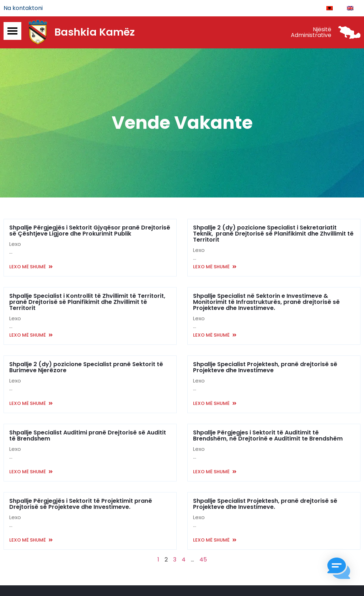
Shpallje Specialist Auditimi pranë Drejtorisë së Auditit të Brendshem (88, 436)
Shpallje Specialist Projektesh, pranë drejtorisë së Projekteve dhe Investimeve (265, 368)
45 (203, 560)
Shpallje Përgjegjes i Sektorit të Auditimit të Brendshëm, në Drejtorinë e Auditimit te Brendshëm (268, 436)
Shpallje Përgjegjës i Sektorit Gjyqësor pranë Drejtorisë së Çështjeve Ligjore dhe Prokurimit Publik (90, 231)
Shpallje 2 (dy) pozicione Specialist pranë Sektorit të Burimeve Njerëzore (86, 368)
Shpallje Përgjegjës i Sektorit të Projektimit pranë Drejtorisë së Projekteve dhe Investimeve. (81, 505)
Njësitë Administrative (311, 33)
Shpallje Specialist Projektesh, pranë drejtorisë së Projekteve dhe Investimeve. (265, 505)
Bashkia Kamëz (95, 33)
